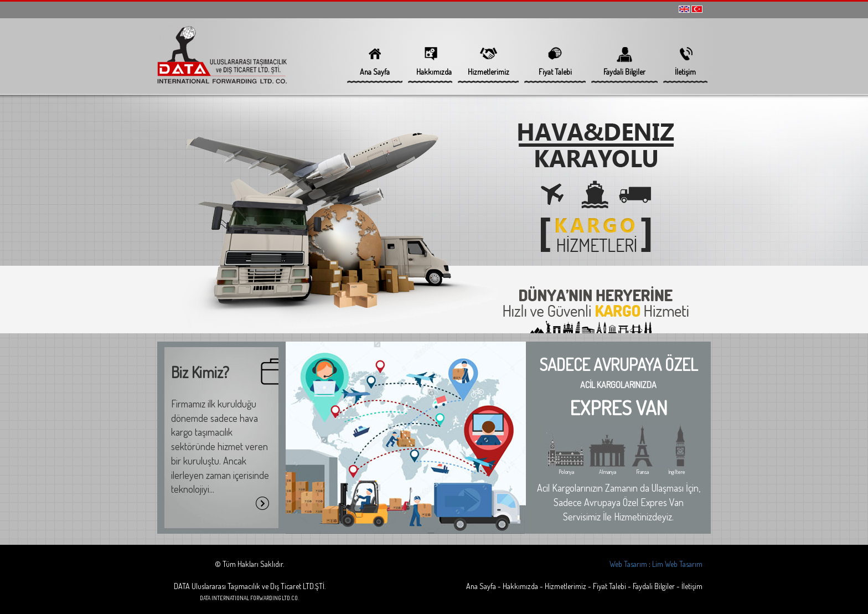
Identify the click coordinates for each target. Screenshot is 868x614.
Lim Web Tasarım (677, 564)
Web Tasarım (628, 564)
